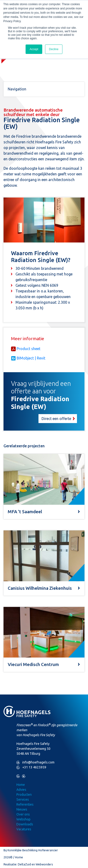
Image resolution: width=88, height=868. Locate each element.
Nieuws (22, 809)
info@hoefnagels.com (35, 762)
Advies (21, 790)
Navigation (17, 89)
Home (21, 785)
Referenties (25, 804)
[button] (44, 402)
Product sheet (29, 349)
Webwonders (44, 864)
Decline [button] (54, 49)
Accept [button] (34, 49)
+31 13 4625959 (31, 767)
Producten (24, 795)
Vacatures (24, 829)
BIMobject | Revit (31, 358)
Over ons (23, 814)
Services (23, 799)
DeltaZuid (24, 864)
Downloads (25, 824)
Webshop (23, 819)
